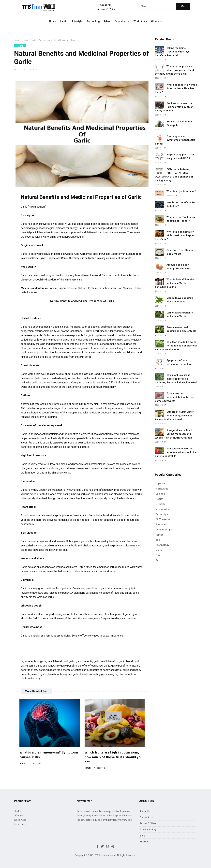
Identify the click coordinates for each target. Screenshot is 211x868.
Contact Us (146, 817)
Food (158, 555)
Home (53, 21)
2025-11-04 (101, 768)
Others (155, 21)
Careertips (162, 514)
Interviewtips (163, 509)
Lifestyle (77, 21)
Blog (26, 40)
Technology (93, 21)
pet (157, 560)
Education (121, 21)
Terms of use (148, 823)
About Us (145, 811)
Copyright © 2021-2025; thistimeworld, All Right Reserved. (106, 855)
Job (158, 540)
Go (183, 6)
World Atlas (140, 21)
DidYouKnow (163, 519)
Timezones (20, 824)
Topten (159, 535)
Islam (107, 21)
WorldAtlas (162, 489)
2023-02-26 (19, 69)
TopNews (161, 484)
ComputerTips (164, 530)
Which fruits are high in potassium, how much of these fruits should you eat (114, 757)
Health (64, 21)
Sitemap (145, 842)
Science (160, 494)
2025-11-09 (36, 763)
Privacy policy (148, 830)
